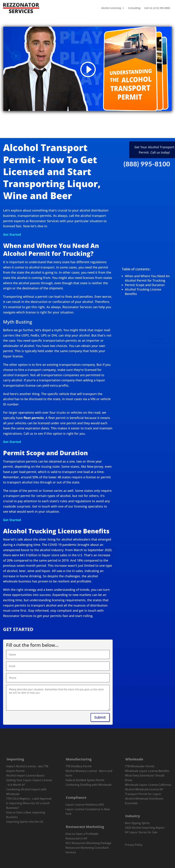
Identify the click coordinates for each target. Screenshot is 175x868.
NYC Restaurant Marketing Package (88, 843)
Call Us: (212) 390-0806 (157, 8)
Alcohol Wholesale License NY (144, 789)
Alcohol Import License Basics (25, 775)
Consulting (134, 8)
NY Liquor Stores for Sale (141, 832)
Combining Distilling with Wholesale (89, 785)
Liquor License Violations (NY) (85, 805)
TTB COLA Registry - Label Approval (29, 799)
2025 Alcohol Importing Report (145, 828)
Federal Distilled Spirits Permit (85, 780)
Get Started (12, 234)
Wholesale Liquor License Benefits (147, 771)
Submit (159, 334)
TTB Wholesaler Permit (140, 766)
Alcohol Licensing (111, 8)
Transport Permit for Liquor (143, 794)
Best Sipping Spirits (137, 823)
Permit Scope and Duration (145, 285)
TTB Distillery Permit (79, 766)
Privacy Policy (134, 845)
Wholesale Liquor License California (148, 785)
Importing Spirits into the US (25, 822)
